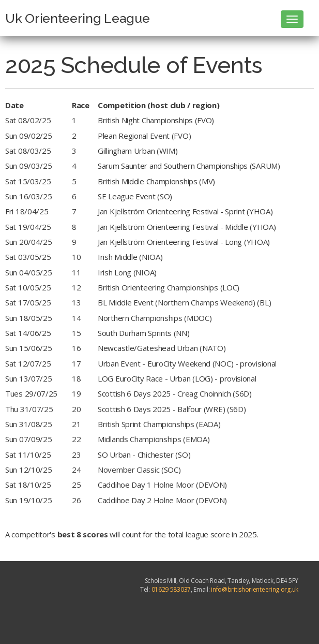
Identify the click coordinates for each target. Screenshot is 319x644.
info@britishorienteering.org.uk (255, 589)
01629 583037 (171, 589)
